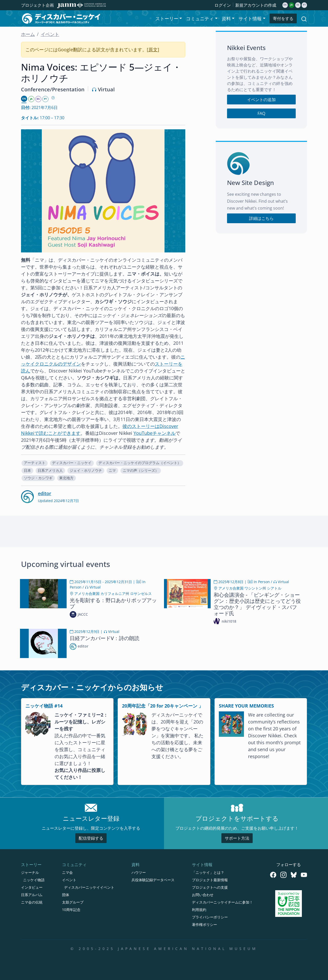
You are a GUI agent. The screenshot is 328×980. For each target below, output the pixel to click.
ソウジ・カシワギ (38, 478)
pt (304, 5)
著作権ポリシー (204, 924)
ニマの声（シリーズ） (141, 471)
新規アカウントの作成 (256, 5)
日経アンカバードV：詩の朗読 (105, 638)
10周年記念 (71, 910)
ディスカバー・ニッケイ (72, 463)
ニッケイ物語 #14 (44, 706)
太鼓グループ (73, 902)
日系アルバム (32, 895)
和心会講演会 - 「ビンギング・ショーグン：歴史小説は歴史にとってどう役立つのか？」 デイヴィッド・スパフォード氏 (257, 604)
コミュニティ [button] (200, 18)
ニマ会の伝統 (32, 902)
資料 (136, 865)
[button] (35, 463)
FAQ (261, 113)
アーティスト (35, 463)
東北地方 (66, 478)
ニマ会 (67, 872)
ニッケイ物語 (34, 880)
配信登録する (91, 838)
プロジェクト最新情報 (210, 880)
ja (291, 5)
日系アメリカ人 (50, 471)
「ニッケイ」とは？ (208, 872)
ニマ (112, 471)
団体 (66, 895)
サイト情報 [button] (250, 18)
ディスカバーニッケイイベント (89, 887)
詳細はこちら (261, 218)
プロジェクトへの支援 (210, 887)
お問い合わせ (203, 895)
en (285, 5)
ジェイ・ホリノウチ (86, 471)
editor (45, 493)
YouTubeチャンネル (155, 433)
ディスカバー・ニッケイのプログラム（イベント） (140, 463)
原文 (153, 50)
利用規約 (199, 910)
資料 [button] (226, 18)
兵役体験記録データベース (153, 880)
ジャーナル (30, 872)
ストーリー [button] (167, 18)
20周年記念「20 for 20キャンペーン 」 (163, 706)
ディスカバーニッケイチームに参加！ (222, 902)
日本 (27, 471)
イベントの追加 (261, 100)
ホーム (28, 34)
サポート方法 (237, 838)
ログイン (223, 5)
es (298, 5)
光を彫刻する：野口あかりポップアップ (113, 603)
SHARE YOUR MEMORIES (246, 706)
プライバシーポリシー (210, 917)
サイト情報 (202, 865)
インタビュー (32, 887)
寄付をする (283, 18)
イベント (50, 34)
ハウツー (139, 872)
